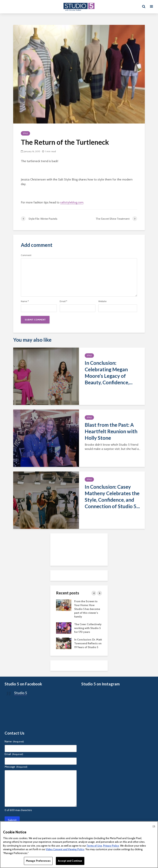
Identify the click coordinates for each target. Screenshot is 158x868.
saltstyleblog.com (72, 202)
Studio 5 (21, 693)
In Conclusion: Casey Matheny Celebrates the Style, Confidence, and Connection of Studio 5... (112, 497)
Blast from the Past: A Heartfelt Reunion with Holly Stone (111, 431)
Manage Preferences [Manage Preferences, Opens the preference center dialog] (38, 861)
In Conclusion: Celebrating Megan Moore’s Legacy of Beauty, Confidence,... (109, 373)
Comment (26, 255)
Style (25, 133)
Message (16, 767)
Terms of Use (94, 846)
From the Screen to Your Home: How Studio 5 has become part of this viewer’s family (87, 609)
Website (102, 301)
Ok (154, 826)
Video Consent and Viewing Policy (65, 849)
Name (25, 301)
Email (63, 301)
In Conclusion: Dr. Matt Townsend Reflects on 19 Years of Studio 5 (88, 643)
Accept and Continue (70, 861)
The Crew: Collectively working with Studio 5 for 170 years (88, 628)
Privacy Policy (111, 846)
